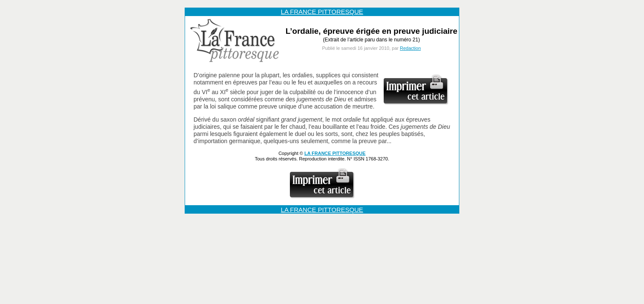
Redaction (410, 48)
